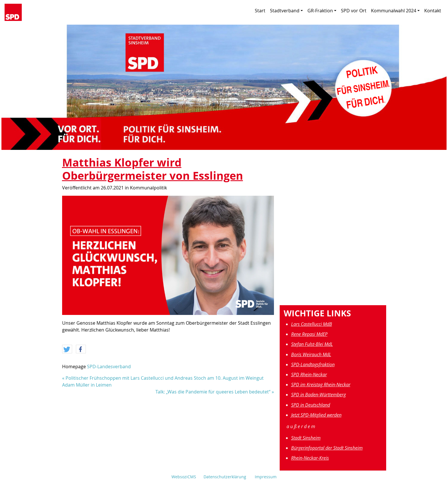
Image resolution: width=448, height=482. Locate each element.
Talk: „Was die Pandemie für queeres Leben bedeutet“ (213, 392)
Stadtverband (286, 11)
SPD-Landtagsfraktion (313, 365)
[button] (67, 349)
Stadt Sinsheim (306, 438)
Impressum (266, 477)
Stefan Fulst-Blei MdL (312, 344)
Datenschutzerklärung (225, 477)
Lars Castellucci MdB (312, 324)
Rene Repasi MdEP (309, 334)
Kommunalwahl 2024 (395, 11)
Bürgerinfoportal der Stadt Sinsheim (327, 448)
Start (260, 11)
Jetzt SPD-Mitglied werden (316, 415)
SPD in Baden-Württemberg (318, 395)
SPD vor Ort (354, 11)
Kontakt (433, 11)
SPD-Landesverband (109, 367)
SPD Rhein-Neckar (309, 375)
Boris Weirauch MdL (311, 354)
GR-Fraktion (322, 11)
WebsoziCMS (184, 477)
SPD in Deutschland (311, 405)
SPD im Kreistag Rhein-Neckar (321, 385)
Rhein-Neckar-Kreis (310, 458)
